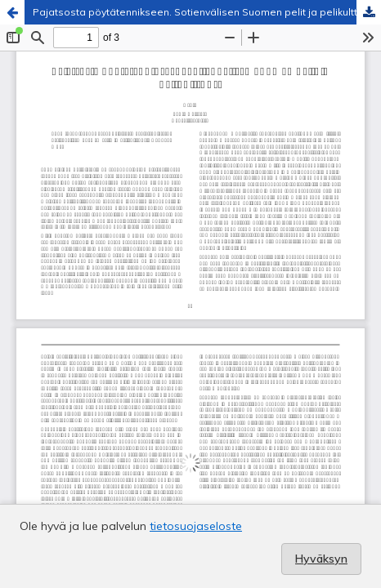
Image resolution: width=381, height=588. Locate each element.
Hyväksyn (321, 559)
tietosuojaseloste (196, 526)
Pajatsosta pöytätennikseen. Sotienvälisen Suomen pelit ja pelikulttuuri (204, 12)
